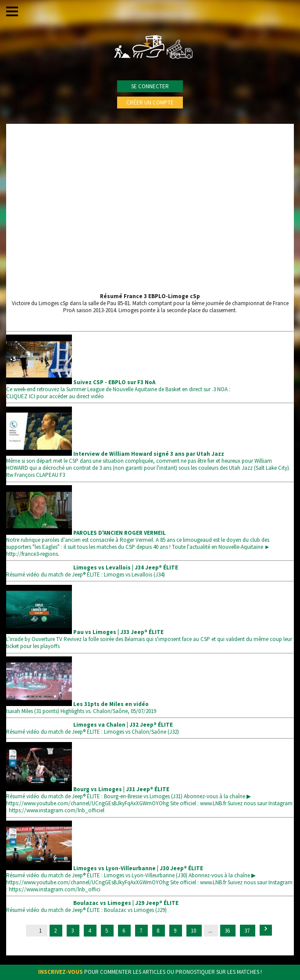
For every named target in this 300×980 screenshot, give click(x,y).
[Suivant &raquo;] (266, 930)
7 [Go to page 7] (141, 931)
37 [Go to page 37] (248, 931)
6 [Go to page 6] (124, 931)
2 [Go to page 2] (56, 931)
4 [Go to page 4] (90, 931)
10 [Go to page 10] (194, 931)
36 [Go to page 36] (228, 931)
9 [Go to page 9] (176, 931)
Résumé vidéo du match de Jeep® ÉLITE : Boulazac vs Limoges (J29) (92, 906)
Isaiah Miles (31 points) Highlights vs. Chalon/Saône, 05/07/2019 (81, 708)
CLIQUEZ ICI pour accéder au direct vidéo (55, 396)
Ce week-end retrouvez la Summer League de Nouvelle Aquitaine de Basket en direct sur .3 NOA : (118, 386)
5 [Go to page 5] (107, 931)
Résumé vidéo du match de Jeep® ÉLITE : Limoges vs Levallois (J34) (92, 571)
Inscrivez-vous (61, 972)
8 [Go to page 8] (159, 931)
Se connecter (150, 86)
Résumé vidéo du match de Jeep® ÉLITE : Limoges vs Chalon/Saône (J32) (93, 728)
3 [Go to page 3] (73, 931)
